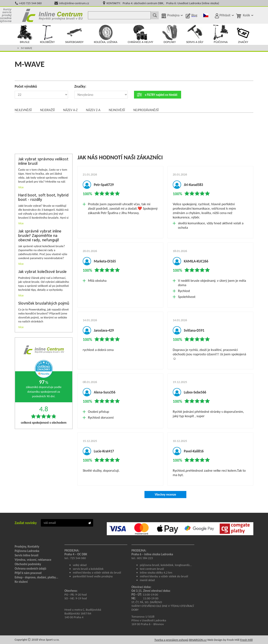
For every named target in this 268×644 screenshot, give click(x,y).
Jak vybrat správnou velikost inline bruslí (43, 162)
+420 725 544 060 (30, 3)
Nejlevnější (23, 110)
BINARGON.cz (198, 640)
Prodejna (173, 15)
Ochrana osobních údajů (30, 569)
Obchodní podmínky (28, 564)
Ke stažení (21, 582)
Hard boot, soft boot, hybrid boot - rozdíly (43, 198)
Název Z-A (93, 110)
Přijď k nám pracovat (28, 573)
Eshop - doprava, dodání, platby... (36, 577)
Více (21, 187)
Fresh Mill (246, 640)
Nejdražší (47, 110)
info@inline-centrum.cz (74, 3)
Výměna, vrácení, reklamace (33, 560)
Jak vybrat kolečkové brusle (42, 272)
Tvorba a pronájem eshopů (171, 640)
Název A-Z (70, 110)
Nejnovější (117, 110)
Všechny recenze (165, 495)
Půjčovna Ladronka (27, 551)
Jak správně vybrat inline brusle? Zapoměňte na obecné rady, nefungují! (40, 236)
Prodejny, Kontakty (27, 547)
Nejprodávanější (146, 110)
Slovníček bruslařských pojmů (44, 304)
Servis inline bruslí (26, 555)
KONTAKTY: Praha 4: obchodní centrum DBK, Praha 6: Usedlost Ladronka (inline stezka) (163, 3)
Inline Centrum (52, 15)
